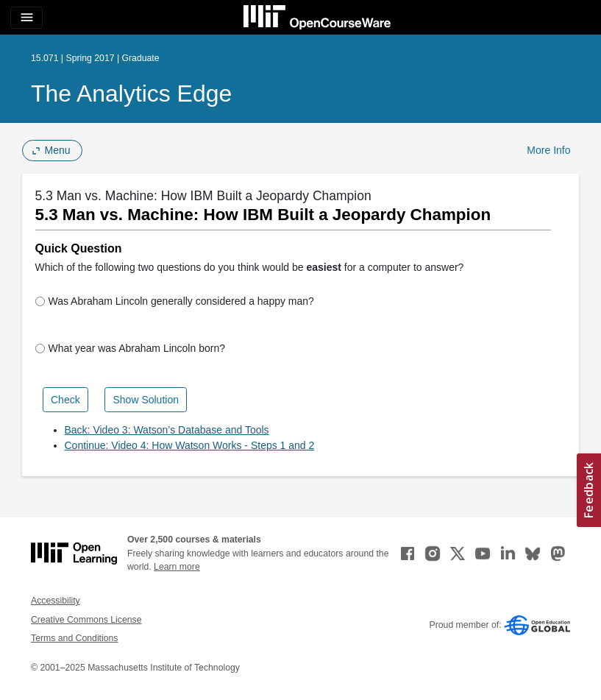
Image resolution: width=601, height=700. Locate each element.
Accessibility (56, 601)
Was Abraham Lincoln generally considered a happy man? (175, 301)
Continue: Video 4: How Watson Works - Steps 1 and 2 (190, 445)
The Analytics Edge (131, 93)
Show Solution (146, 400)
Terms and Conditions (74, 638)
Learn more (177, 567)
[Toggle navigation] (26, 18)
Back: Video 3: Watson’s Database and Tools (167, 430)
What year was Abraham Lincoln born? (130, 348)
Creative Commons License (86, 620)
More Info (548, 150)
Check (65, 400)
